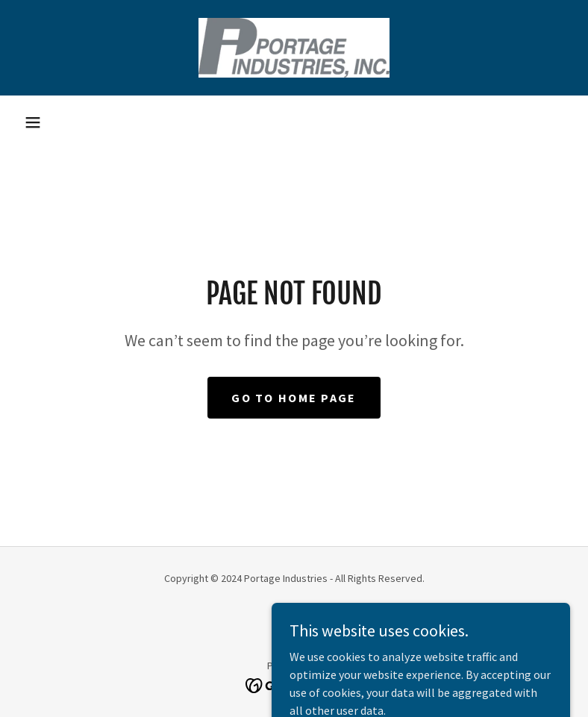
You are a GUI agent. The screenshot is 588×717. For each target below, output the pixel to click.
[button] (33, 122)
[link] (294, 48)
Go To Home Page (294, 398)
